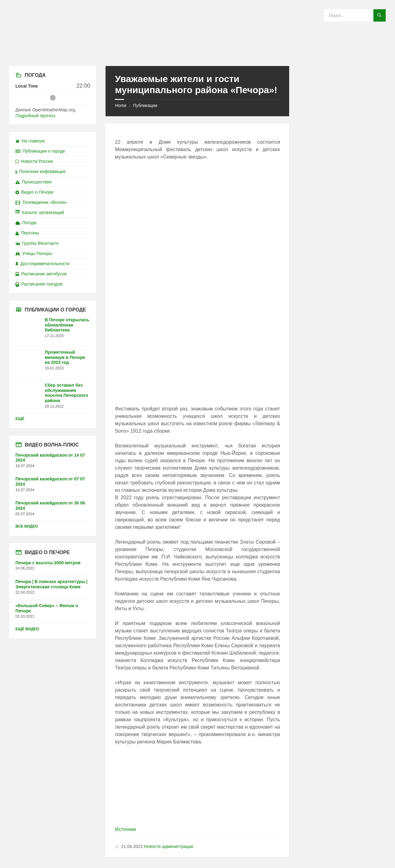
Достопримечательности (42, 264)
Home (121, 105)
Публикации (145, 105)
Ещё (20, 419)
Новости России (34, 161)
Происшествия (33, 182)
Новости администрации (168, 846)
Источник (125, 829)
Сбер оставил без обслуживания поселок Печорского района (67, 393)
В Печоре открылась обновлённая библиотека (67, 325)
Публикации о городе (40, 151)
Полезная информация (40, 171)
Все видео (27, 526)
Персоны (27, 233)
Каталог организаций (40, 212)
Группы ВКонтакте (37, 243)
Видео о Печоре (35, 192)
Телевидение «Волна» (41, 202)
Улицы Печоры (34, 253)
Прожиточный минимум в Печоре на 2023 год (65, 357)
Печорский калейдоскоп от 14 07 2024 (50, 458)
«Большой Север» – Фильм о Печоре (47, 608)
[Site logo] (197, 54)
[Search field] (355, 15)
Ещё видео (27, 629)
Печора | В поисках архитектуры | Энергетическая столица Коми (51, 584)
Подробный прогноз (35, 116)
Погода (26, 223)
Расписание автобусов (41, 274)
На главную (30, 141)
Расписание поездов (39, 284)
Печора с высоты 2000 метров (48, 563)
